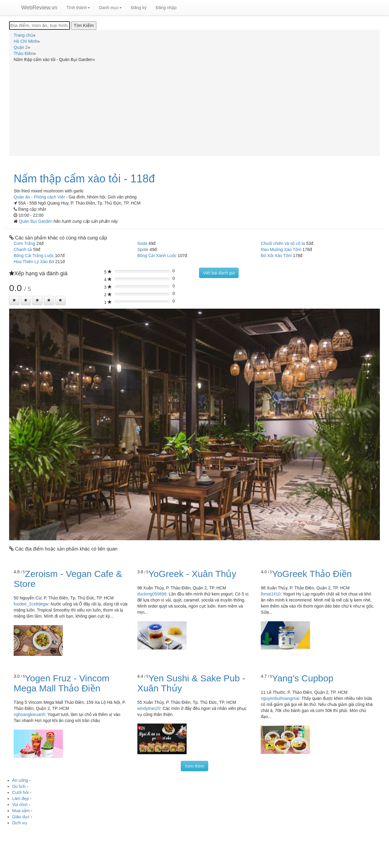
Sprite (143, 249)
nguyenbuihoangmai (280, 698)
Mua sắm (21, 811)
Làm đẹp (21, 798)
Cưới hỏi (20, 792)
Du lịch (19, 786)
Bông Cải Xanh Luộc (157, 256)
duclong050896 (152, 594)
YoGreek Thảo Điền (312, 574)
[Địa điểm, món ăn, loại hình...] (40, 25)
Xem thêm (194, 766)
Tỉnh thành (78, 8)
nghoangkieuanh (29, 714)
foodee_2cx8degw (31, 604)
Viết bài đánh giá (219, 273)
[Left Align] (14, 300)
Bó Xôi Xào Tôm (276, 256)
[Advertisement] (194, 108)
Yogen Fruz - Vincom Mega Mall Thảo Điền (62, 683)
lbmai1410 (271, 594)
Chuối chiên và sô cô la (283, 243)
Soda (142, 243)
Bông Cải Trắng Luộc (34, 256)
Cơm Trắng (24, 243)
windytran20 (149, 708)
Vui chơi (20, 805)
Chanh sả (23, 249)
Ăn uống (20, 780)
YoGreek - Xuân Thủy (192, 574)
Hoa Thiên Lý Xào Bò (34, 262)
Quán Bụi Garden (36, 221)
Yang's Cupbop (303, 678)
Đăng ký (139, 8)
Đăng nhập (166, 8)
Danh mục (110, 8)
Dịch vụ (20, 823)
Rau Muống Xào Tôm (281, 249)
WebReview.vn (39, 8)
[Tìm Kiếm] (84, 25)
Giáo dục (21, 817)
